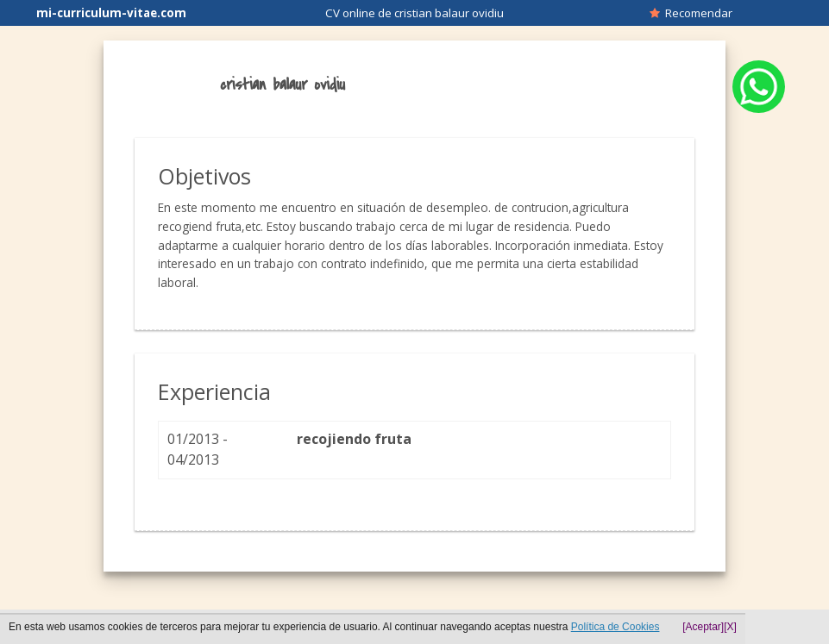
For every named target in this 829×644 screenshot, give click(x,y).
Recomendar (691, 13)
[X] (730, 627)
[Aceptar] (703, 627)
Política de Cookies (615, 627)
